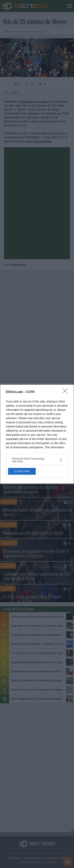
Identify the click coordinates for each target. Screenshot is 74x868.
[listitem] (37, 460)
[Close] (66, 392)
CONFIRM (22, 471)
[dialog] (37, 434)
